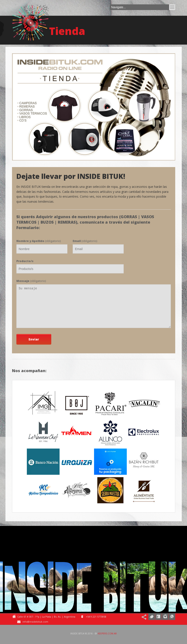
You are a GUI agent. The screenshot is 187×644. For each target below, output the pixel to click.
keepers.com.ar (107, 634)
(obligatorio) (39, 241)
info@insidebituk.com (35, 622)
